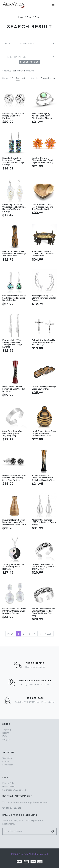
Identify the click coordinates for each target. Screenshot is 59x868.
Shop (29, 17)
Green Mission (9, 786)
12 (12, 78)
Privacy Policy (9, 783)
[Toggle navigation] (53, 5)
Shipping (7, 729)
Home (21, 17)
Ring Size (7, 739)
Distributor (8, 765)
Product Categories (19, 43)
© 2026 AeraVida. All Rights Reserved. (30, 854)
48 (23, 78)
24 (17, 78)
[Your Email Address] (26, 831)
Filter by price (15, 57)
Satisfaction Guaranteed (14, 790)
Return (6, 733)
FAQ (5, 736)
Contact (6, 761)
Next (48, 634)
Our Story (7, 758)
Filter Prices (30, 62)
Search (38, 17)
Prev (11, 634)
